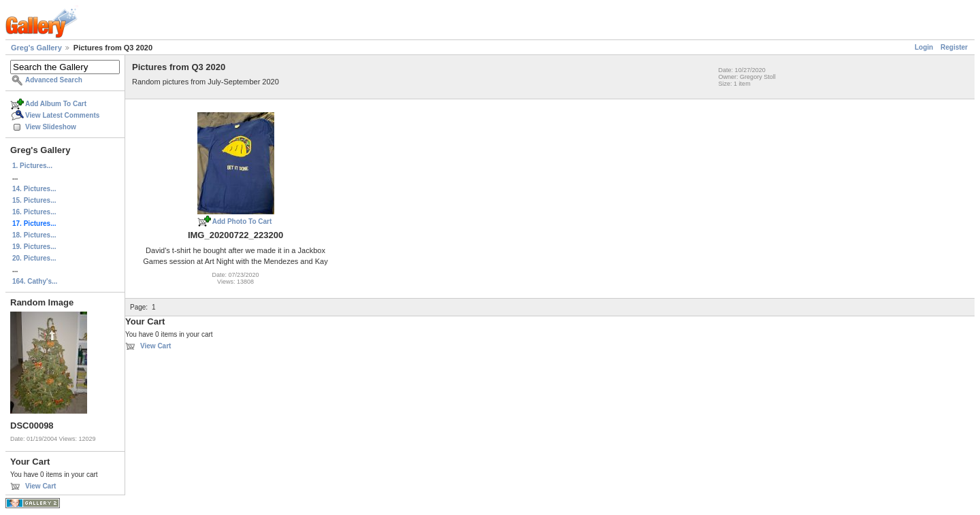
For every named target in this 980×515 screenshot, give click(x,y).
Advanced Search (54, 80)
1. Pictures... (32, 166)
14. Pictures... (34, 189)
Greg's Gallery (36, 48)
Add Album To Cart (56, 104)
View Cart (40, 486)
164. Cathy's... (35, 281)
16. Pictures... (34, 212)
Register (954, 47)
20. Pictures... (34, 258)
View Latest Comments (62, 115)
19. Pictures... (34, 247)
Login (924, 47)
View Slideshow (51, 127)
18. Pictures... (34, 235)
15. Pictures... (34, 200)
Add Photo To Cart (242, 221)
